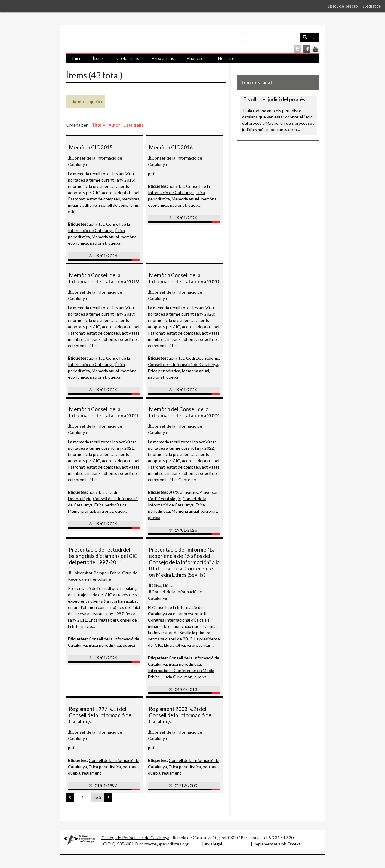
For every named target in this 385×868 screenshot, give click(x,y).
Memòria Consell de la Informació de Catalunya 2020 (184, 278)
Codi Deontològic (203, 358)
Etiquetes (196, 58)
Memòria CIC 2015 (91, 147)
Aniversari (209, 492)
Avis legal (213, 844)
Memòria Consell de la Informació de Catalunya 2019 (104, 278)
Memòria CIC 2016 (171, 147)
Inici (76, 58)
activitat (97, 224)
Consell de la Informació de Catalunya (183, 364)
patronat (98, 243)
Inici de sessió (343, 6)
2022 (174, 492)
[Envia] (305, 38)
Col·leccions (128, 58)
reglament (92, 773)
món (188, 677)
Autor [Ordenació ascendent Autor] (115, 125)
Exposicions (163, 58)
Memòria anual (105, 237)
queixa (114, 243)
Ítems (98, 58)
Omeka (294, 844)
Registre (372, 6)
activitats (98, 492)
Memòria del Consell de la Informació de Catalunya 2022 (184, 412)
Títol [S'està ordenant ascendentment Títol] (97, 125)
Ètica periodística (164, 371)
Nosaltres (227, 58)
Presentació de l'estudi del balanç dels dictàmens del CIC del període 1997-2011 (103, 556)
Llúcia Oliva (172, 677)
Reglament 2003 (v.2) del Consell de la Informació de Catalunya (180, 715)
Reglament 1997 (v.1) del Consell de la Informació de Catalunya (100, 715)
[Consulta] (281, 38)
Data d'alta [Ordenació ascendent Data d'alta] (134, 125)
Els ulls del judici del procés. (275, 99)
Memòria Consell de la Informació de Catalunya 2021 (104, 412)
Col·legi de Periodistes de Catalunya (135, 837)
